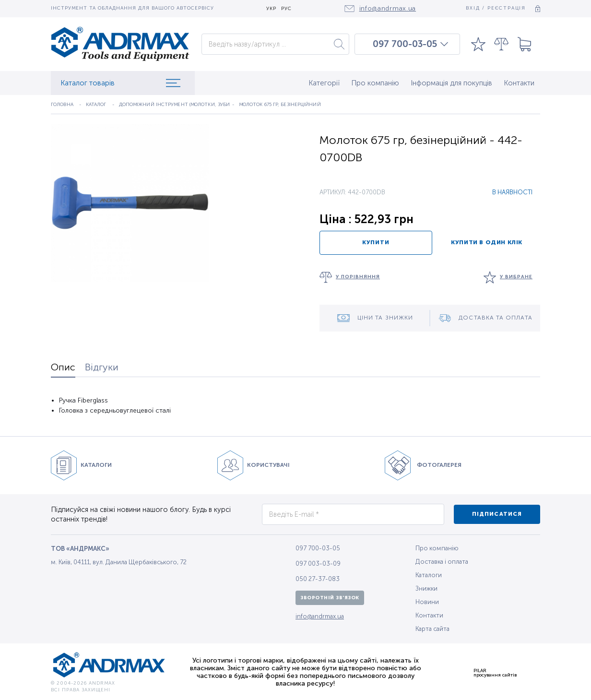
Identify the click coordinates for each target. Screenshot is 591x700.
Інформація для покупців (451, 83)
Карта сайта (432, 629)
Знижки (426, 588)
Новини (427, 602)
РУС (286, 9)
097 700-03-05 (405, 44)
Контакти (519, 83)
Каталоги (429, 575)
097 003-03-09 (318, 564)
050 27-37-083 (318, 579)
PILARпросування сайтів (495, 673)
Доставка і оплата (442, 562)
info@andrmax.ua (320, 616)
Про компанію (375, 83)
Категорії (324, 83)
